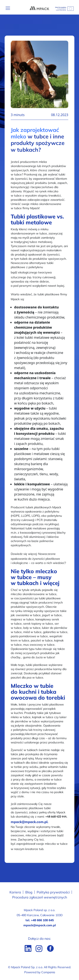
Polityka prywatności (53, 892)
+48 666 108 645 (42, 920)
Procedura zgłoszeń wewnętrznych (40, 897)
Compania (48, 972)
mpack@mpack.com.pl (40, 925)
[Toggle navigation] (8, 8)
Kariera (15, 892)
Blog (29, 892)
